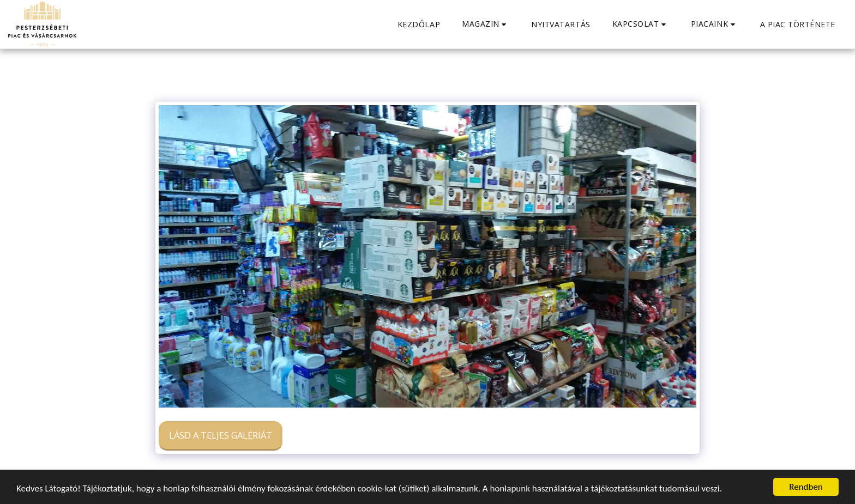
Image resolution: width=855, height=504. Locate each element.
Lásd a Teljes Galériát (221, 435)
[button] (486, 24)
